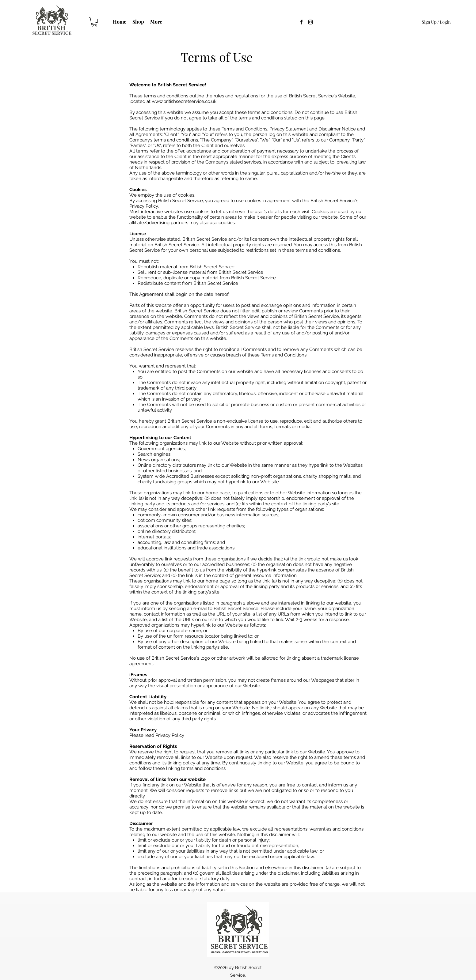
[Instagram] (310, 22)
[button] (94, 22)
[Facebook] (301, 22)
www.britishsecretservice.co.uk (184, 101)
